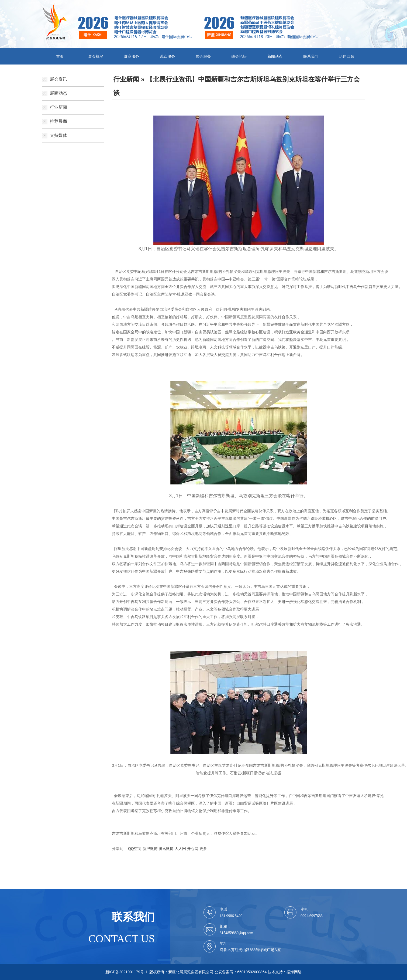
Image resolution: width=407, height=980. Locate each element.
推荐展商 (58, 121)
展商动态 (58, 93)
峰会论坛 (239, 56)
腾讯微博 (166, 849)
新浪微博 (150, 849)
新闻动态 (275, 56)
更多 (203, 849)
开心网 (193, 849)
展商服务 (132, 56)
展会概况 (96, 56)
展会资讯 (58, 79)
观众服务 (167, 56)
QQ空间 (135, 849)
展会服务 (203, 56)
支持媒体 (58, 135)
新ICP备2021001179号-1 (126, 972)
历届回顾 (347, 56)
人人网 (180, 849)
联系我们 (311, 56)
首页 (60, 56)
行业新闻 (58, 107)
